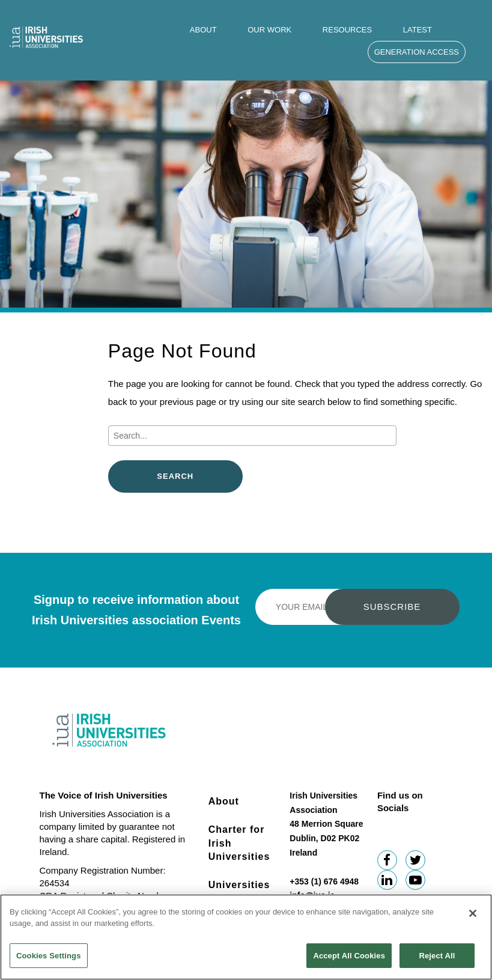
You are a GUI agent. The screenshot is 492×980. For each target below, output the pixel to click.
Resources (347, 30)
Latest (418, 30)
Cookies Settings (49, 962)
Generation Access (417, 52)
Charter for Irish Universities (239, 843)
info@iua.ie (312, 895)
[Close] (473, 919)
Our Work (269, 30)
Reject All (437, 962)
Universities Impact (239, 891)
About (203, 30)
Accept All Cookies (349, 962)
